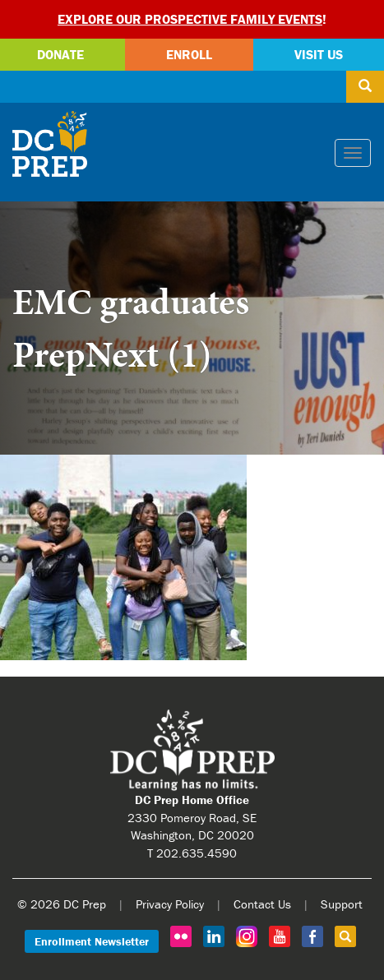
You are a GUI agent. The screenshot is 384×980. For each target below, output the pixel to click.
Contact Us (262, 904)
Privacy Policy (170, 904)
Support (342, 904)
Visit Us (319, 54)
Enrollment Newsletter (92, 941)
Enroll (189, 54)
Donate (60, 54)
